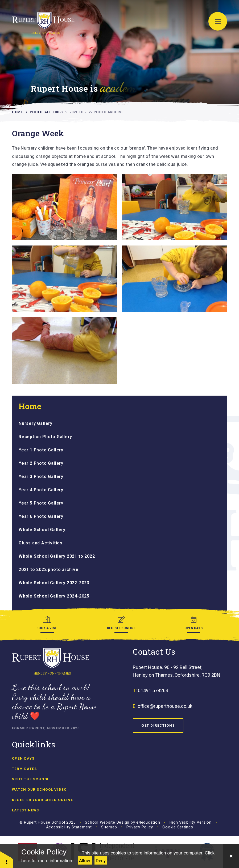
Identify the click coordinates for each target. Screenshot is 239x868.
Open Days (23, 758)
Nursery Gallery (36, 423)
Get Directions (158, 725)
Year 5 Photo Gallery (41, 503)
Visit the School (31, 779)
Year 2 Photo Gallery (41, 463)
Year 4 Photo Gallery (41, 490)
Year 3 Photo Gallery (41, 477)
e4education (148, 822)
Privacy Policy (140, 827)
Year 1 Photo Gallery (41, 450)
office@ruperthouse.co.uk (165, 706)
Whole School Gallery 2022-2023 (54, 583)
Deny (101, 861)
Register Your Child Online (43, 800)
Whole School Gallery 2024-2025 (54, 596)
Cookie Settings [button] (178, 827)
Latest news (26, 810)
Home (17, 112)
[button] (7, 859)
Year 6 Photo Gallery (41, 516)
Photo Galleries (46, 112)
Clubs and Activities (41, 543)
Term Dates (24, 769)
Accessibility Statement (69, 827)
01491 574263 (153, 690)
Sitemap (109, 827)
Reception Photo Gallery (45, 437)
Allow (85, 861)
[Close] (231, 856)
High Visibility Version (191, 822)
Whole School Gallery (42, 530)
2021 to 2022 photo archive (96, 112)
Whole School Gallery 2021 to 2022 (57, 556)
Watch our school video (39, 789)
